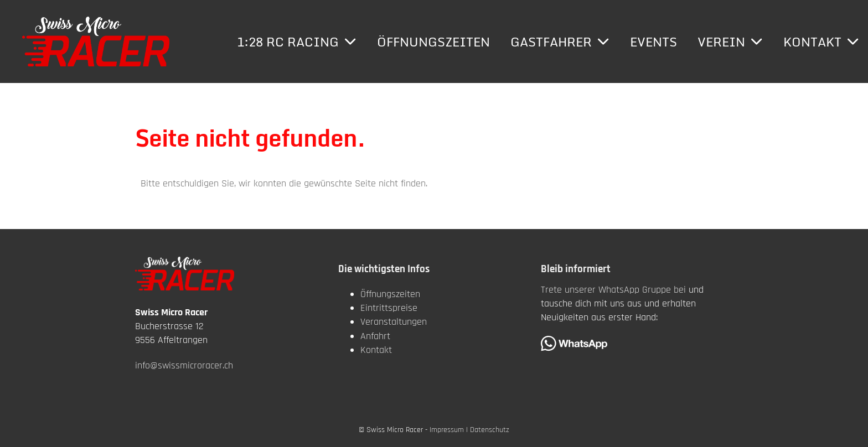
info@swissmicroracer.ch (184, 365)
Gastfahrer (560, 42)
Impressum (447, 430)
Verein (730, 42)
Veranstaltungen (394, 322)
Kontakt (821, 42)
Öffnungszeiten (433, 42)
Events (653, 42)
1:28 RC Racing (297, 42)
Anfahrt (375, 336)
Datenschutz (490, 430)
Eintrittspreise (389, 308)
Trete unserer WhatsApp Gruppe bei (613, 290)
